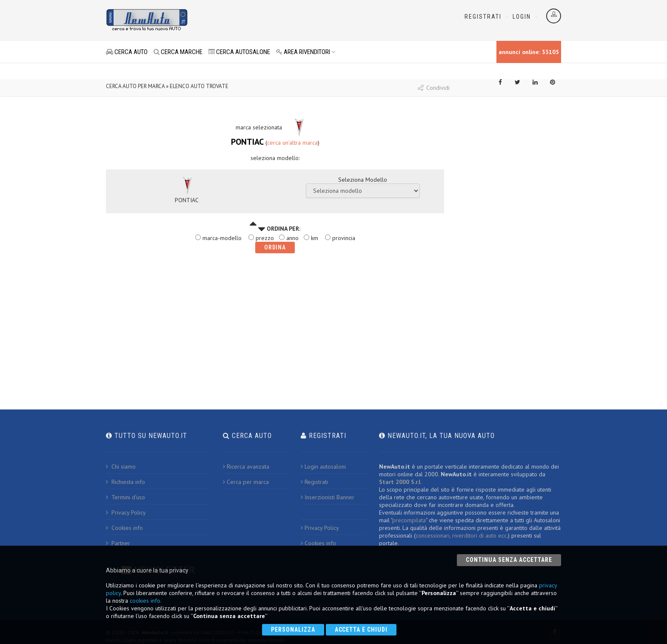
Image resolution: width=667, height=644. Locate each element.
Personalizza (293, 630)
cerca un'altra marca (292, 143)
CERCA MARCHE (178, 52)
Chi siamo (121, 467)
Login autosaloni (323, 467)
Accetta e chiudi (361, 630)
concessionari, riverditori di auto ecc (461, 535)
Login (522, 17)
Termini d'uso (125, 497)
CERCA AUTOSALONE (239, 52)
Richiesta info (125, 482)
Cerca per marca (246, 482)
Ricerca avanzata (246, 467)
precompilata (409, 520)
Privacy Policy (126, 512)
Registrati (483, 17)
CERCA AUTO (127, 52)
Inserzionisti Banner (328, 497)
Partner (118, 543)
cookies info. (146, 601)
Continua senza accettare (509, 560)
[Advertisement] (296, 21)
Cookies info (124, 528)
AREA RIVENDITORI (306, 52)
